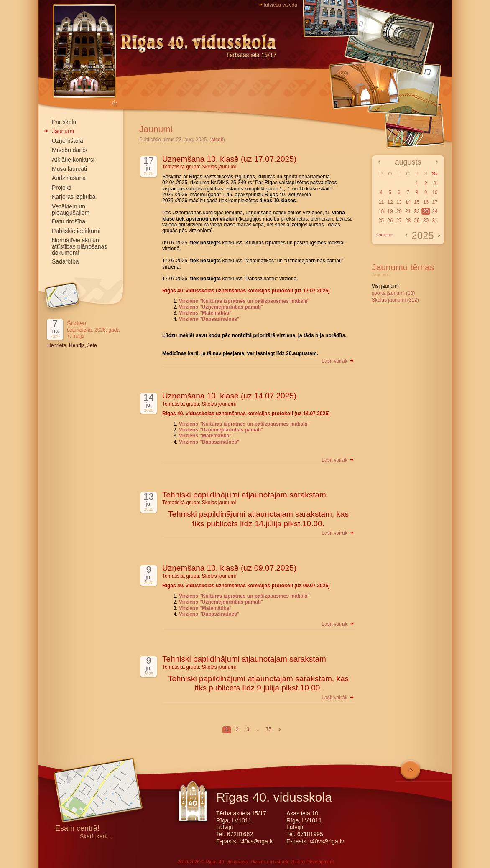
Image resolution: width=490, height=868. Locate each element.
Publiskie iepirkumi (76, 231)
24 (435, 211)
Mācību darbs (70, 150)
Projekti (62, 188)
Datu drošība (69, 221)
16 (426, 202)
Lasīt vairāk (338, 361)
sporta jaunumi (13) (393, 293)
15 (417, 202)
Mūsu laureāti (69, 169)
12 (390, 202)
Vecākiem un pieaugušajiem (71, 209)
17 (435, 202)
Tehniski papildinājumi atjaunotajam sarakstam (244, 495)
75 (269, 729)
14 (408, 202)
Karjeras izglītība (74, 197)
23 (426, 211)
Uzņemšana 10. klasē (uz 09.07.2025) (229, 568)
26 (390, 221)
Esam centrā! (77, 829)
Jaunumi (63, 131)
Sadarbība (65, 261)
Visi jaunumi (385, 286)
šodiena (384, 235)
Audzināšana (69, 178)
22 (417, 211)
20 (399, 211)
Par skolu (64, 122)
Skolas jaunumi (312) (395, 300)
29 (417, 221)
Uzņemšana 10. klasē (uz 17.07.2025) (229, 159)
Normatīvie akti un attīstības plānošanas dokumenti (79, 246)
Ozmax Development (312, 862)
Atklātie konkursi (73, 160)
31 (435, 221)
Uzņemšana (68, 141)
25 (381, 221)
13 (399, 202)
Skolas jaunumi (219, 167)
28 (408, 221)
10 (435, 193)
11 (381, 202)
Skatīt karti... (96, 836)
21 (408, 211)
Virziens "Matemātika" (205, 313)
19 (390, 211)
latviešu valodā (281, 5)
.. (258, 729)
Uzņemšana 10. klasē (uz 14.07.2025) (229, 396)
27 (399, 221)
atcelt (217, 140)
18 (381, 211)
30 (426, 221)
